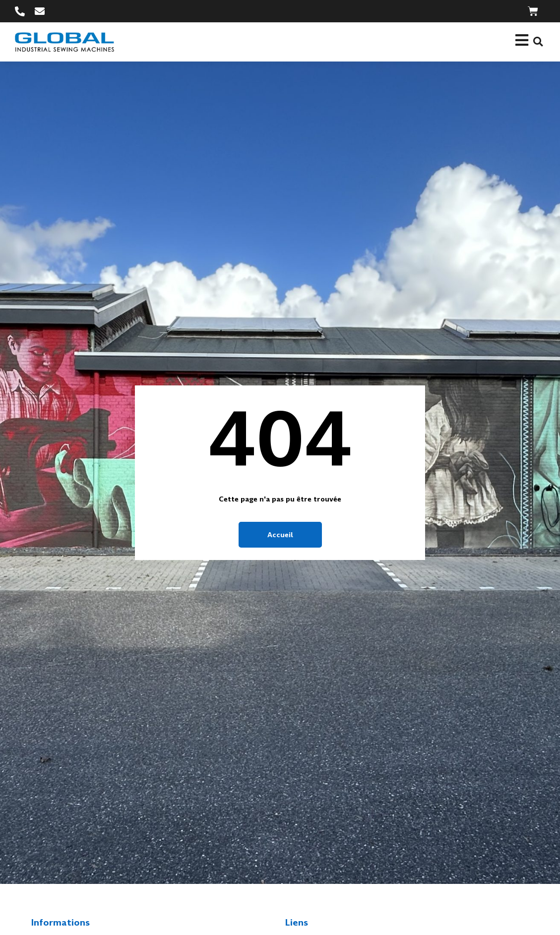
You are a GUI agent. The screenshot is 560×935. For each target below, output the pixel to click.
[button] (538, 42)
